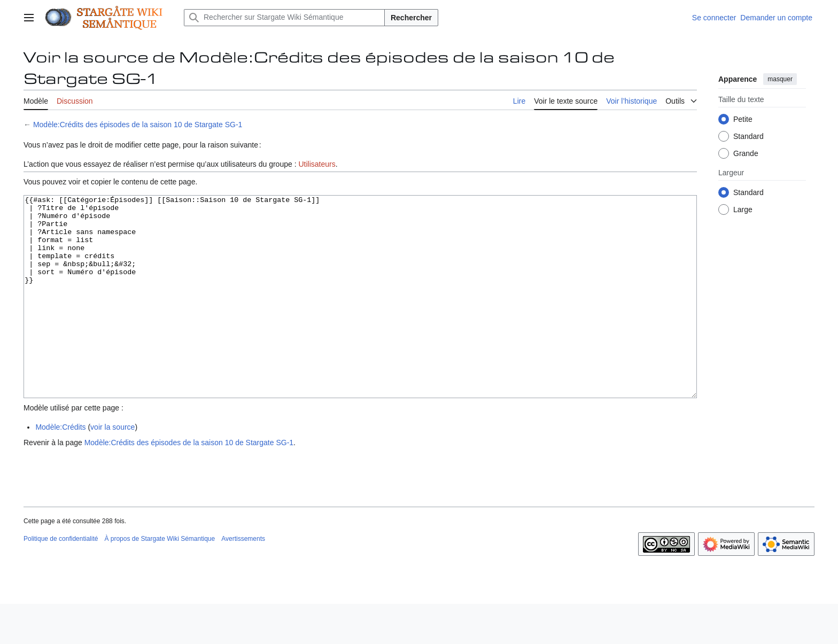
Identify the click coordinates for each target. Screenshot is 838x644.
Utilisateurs (317, 164)
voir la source (112, 467)
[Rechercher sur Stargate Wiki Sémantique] (284, 18)
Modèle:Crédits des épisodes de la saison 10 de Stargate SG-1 (138, 125)
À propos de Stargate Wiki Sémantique (160, 579)
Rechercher (411, 18)
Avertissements (243, 579)
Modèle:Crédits (60, 467)
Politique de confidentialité (61, 579)
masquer (780, 79)
